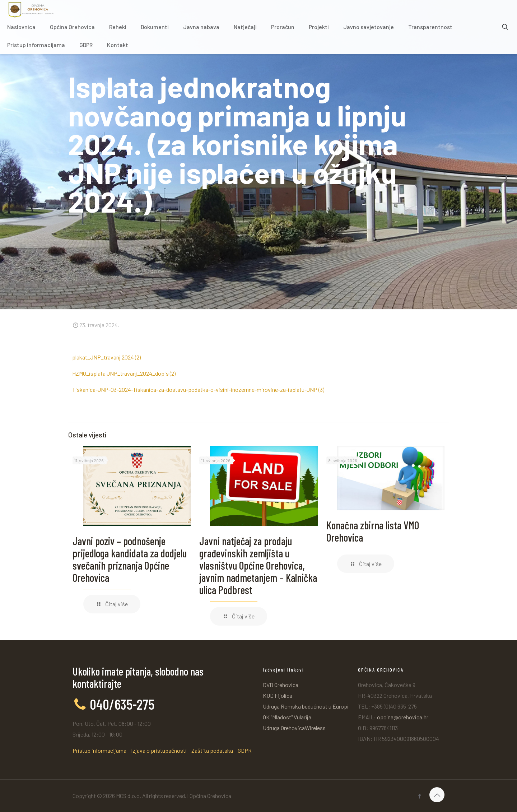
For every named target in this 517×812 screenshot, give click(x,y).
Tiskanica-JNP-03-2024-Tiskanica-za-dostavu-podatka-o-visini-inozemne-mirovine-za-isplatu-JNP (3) (198, 389)
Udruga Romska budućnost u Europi (306, 706)
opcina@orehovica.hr (403, 717)
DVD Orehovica (281, 685)
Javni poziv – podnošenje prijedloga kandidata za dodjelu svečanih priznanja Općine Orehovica (130, 559)
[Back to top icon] (437, 795)
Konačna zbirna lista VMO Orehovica (373, 531)
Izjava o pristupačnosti (159, 750)
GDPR (245, 750)
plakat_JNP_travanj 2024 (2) (106, 357)
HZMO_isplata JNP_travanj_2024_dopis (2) (124, 373)
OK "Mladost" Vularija (287, 717)
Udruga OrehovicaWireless (294, 728)
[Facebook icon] (420, 796)
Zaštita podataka (212, 750)
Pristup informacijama (99, 750)
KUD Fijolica (278, 695)
